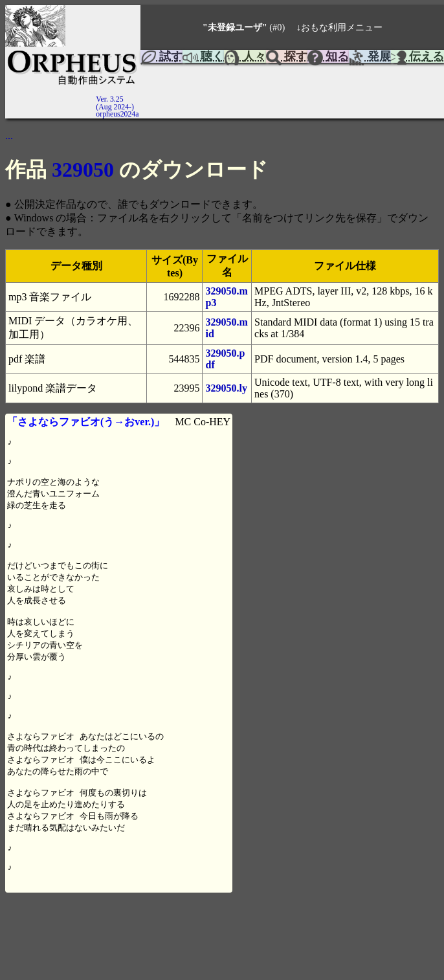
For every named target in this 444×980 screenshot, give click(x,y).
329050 (83, 170)
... (9, 136)
